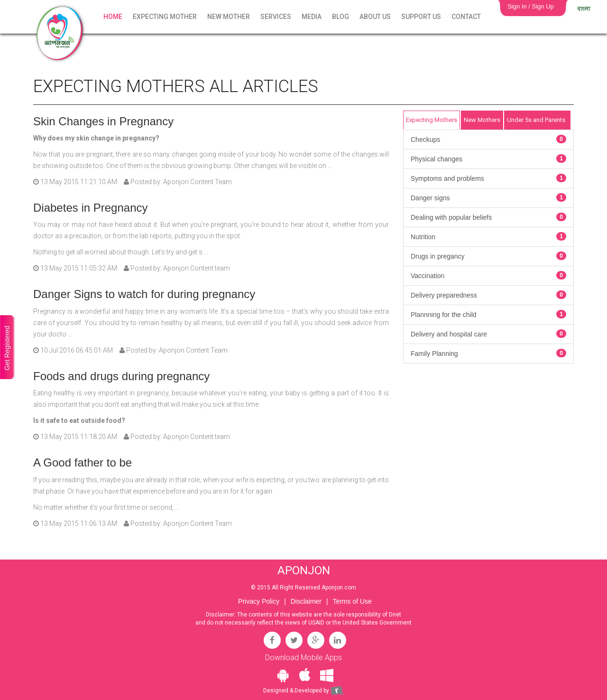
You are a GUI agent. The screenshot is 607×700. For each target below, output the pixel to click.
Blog (340, 17)
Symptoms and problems (488, 178)
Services (276, 17)
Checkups (488, 139)
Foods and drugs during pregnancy (121, 376)
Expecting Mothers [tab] (432, 120)
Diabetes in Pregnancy (90, 208)
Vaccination (488, 275)
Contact (466, 17)
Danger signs (488, 197)
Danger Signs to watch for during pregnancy (144, 294)
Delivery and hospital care (488, 334)
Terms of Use (352, 601)
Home (113, 17)
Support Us (421, 17)
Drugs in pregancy (488, 256)
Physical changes (488, 159)
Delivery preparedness (488, 295)
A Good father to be (83, 462)
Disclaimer (306, 601)
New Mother (229, 17)
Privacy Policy (259, 601)
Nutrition (488, 236)
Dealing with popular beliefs (488, 217)
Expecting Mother (165, 17)
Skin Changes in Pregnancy (103, 121)
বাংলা (584, 9)
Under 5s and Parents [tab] (536, 120)
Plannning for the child (488, 314)
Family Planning (488, 353)
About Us (375, 17)
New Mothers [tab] (482, 120)
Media (312, 17)
